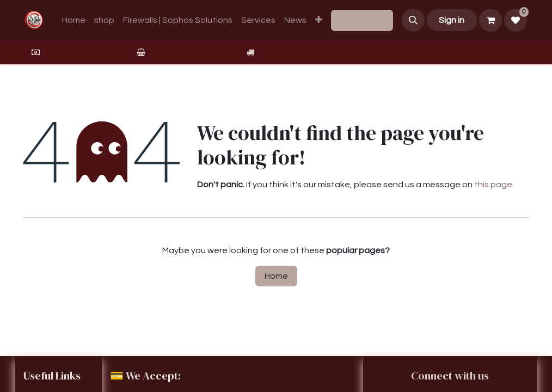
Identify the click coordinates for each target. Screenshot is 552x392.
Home (276, 276)
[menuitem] (74, 20)
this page (493, 185)
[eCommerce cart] (490, 20)
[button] (413, 20)
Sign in (452, 20)
